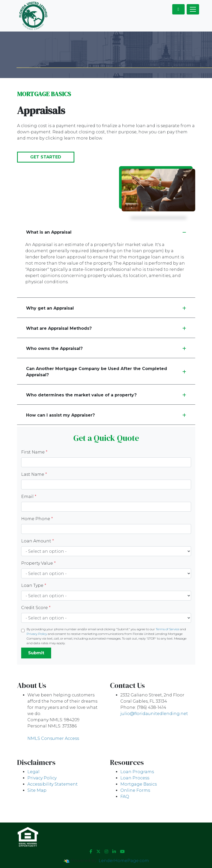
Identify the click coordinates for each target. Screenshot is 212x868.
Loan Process (135, 778)
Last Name (34, 474)
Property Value (38, 563)
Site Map (37, 790)
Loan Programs (137, 772)
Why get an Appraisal (106, 308)
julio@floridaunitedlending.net (154, 714)
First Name (34, 452)
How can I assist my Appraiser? (106, 415)
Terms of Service (167, 629)
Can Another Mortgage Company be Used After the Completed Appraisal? (106, 372)
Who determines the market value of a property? (106, 395)
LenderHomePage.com (124, 861)
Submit (36, 653)
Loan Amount (38, 541)
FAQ (125, 797)
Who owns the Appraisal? (106, 348)
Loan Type (34, 585)
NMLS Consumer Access (53, 738)
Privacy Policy (37, 634)
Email (29, 497)
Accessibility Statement (53, 784)
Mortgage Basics (139, 784)
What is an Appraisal (106, 232)
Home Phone (37, 519)
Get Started (46, 157)
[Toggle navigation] (193, 9)
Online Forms (135, 790)
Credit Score (36, 608)
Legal (33, 772)
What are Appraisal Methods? (106, 328)
